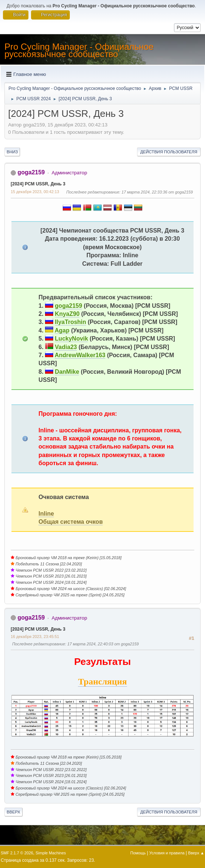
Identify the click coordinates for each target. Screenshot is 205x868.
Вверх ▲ (196, 853)
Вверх (13, 812)
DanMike (67, 372)
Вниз (12, 152)
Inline (46, 514)
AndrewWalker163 (80, 355)
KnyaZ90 (67, 314)
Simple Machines (51, 853)
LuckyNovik (72, 339)
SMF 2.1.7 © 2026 (17, 853)
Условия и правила (167, 853)
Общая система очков (71, 522)
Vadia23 (66, 347)
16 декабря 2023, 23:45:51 (35, 637)
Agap (62, 330)
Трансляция (102, 681)
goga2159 (31, 172)
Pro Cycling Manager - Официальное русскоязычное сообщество (79, 50)
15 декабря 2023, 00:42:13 (35, 192)
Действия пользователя (169, 152)
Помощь (138, 853)
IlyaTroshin (71, 322)
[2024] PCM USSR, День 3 (38, 184)
